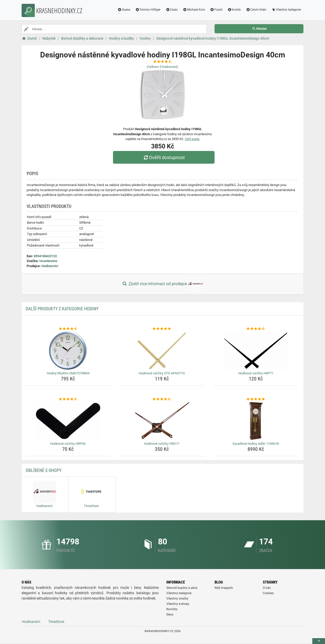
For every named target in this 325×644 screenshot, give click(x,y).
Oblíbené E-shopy (44, 470)
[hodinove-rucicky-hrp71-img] (256, 350)
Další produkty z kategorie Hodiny (62, 309)
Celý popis (192, 139)
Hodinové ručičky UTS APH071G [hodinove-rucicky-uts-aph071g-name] (162, 373)
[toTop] (319, 641)
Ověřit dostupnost (164, 157)
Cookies (268, 593)
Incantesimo (48, 261)
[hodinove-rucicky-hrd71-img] (162, 421)
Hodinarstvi (50, 266)
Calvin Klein (256, 10)
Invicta (234, 10)
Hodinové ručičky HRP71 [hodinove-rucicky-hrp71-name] (256, 373)
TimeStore (56, 622)
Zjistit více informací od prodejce (162, 284)
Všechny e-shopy (178, 604)
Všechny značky (177, 599)
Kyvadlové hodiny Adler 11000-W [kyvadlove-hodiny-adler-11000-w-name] (256, 444)
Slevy (170, 615)
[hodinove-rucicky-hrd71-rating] (162, 399)
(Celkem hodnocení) (162, 67)
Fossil (216, 10)
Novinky (172, 609)
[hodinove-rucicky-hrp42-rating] (68, 399)
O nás (267, 588)
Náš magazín (224, 588)
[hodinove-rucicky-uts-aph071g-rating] (162, 329)
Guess (124, 10)
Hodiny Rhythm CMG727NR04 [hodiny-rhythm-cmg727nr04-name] (68, 373)
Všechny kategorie (286, 10)
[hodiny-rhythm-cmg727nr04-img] (68, 350)
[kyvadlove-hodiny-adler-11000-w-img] (256, 421)
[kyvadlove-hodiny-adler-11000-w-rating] (256, 399)
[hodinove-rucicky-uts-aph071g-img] (162, 350)
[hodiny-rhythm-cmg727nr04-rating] (68, 329)
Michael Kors (194, 10)
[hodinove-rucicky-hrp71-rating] (256, 329)
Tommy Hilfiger (148, 10)
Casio (172, 10)
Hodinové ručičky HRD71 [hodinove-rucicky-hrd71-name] (162, 444)
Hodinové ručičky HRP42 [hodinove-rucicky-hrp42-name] (68, 444)
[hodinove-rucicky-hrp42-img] (68, 421)
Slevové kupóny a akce (182, 588)
